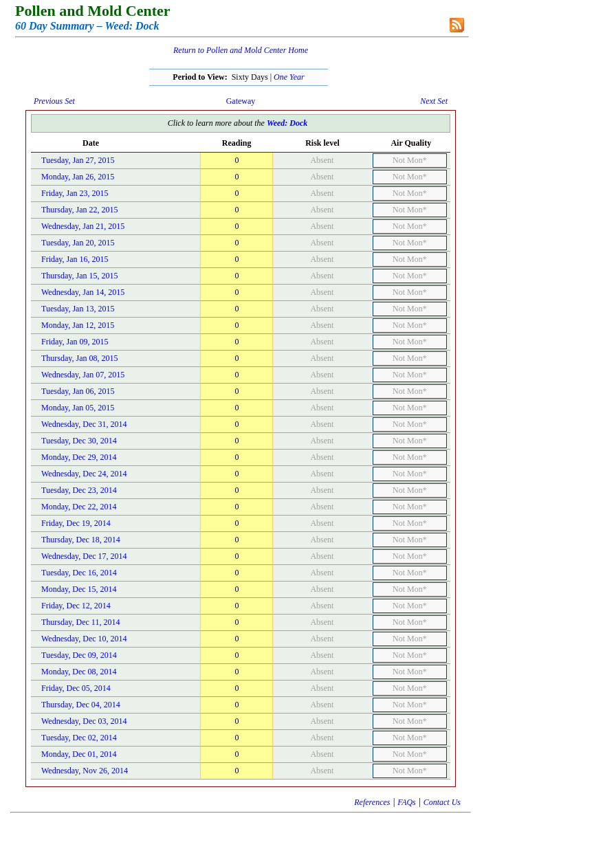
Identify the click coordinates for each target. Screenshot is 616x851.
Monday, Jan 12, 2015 (78, 325)
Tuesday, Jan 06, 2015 (78, 391)
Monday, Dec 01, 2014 (79, 754)
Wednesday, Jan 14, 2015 (83, 292)
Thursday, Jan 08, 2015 (80, 358)
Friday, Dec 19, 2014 (76, 523)
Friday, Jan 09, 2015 (75, 342)
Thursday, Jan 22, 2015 (80, 210)
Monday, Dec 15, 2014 (79, 589)
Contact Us (442, 802)
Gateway (241, 101)
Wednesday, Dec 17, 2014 (84, 556)
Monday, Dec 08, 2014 (79, 672)
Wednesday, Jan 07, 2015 (83, 375)
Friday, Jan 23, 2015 (75, 193)
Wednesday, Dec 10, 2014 (84, 639)
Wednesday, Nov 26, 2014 (85, 771)
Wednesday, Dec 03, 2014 (84, 721)
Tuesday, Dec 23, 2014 (79, 490)
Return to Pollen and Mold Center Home (241, 50)
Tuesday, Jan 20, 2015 (78, 243)
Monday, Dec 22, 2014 (79, 507)
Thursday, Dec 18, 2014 (81, 540)
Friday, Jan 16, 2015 (75, 259)
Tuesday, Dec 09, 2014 (79, 655)
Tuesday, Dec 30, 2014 (79, 441)
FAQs (406, 802)
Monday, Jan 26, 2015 (78, 177)
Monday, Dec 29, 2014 (79, 457)
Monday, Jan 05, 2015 (78, 408)
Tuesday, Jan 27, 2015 (78, 160)
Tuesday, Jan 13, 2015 (78, 309)
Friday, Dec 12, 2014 (76, 606)
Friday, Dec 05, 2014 (76, 688)
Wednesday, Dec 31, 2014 (84, 424)
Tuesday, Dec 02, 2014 (79, 738)
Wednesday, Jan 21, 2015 (83, 226)
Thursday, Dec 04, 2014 (81, 705)
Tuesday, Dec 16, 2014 (79, 573)
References (372, 802)
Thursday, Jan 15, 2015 (80, 276)
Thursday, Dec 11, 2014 (80, 622)
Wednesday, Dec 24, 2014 (84, 474)
